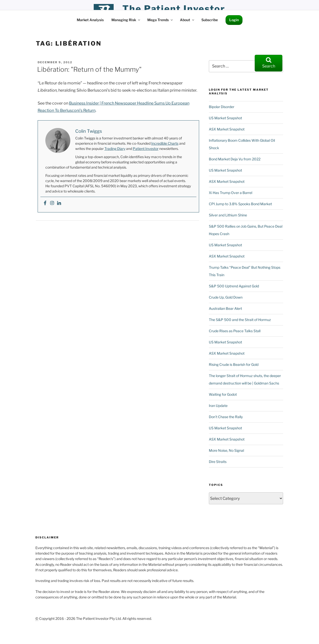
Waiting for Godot (223, 394)
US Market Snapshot (225, 118)
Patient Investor (146, 149)
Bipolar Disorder (222, 107)
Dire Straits (218, 462)
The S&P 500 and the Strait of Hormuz (240, 320)
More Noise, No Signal (226, 450)
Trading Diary (115, 149)
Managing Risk (126, 20)
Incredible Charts (165, 143)
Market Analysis (90, 20)
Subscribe (210, 20)
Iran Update (218, 406)
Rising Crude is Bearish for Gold (234, 364)
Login (234, 20)
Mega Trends (160, 20)
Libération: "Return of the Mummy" (89, 69)
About (187, 20)
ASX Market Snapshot (227, 129)
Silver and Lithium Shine (228, 215)
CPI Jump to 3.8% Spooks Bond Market (240, 204)
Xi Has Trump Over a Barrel (231, 193)
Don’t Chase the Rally (226, 417)
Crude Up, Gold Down (226, 297)
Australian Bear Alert (225, 308)
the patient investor (174, 9)
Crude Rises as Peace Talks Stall (235, 331)
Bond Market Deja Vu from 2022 (235, 159)
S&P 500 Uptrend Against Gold (234, 286)
